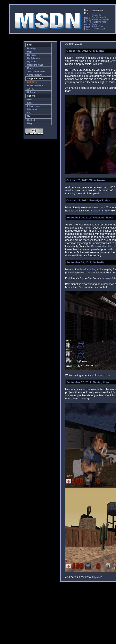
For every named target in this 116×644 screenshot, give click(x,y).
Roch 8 (88, 22)
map (101, 375)
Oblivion (31, 92)
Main (30, 100)
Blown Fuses (87, 28)
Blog (30, 123)
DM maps (32, 55)
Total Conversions (36, 72)
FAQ (29, 113)
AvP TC (31, 89)
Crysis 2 (97, 577)
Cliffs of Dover (98, 29)
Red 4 (87, 25)
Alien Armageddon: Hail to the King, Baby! (101, 22)
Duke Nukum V (99, 17)
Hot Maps (32, 48)
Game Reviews (35, 75)
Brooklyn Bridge (100, 211)
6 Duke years (34, 106)
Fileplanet (32, 109)
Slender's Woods (75, 73)
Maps (30, 52)
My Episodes (34, 58)
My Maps (32, 62)
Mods (30, 68)
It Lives (88, 20)
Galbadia (90, 269)
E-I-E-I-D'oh (97, 26)
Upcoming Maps (35, 65)
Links (30, 103)
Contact (31, 120)
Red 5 (87, 18)
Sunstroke (97, 15)
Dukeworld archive (102, 246)
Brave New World (36, 86)
